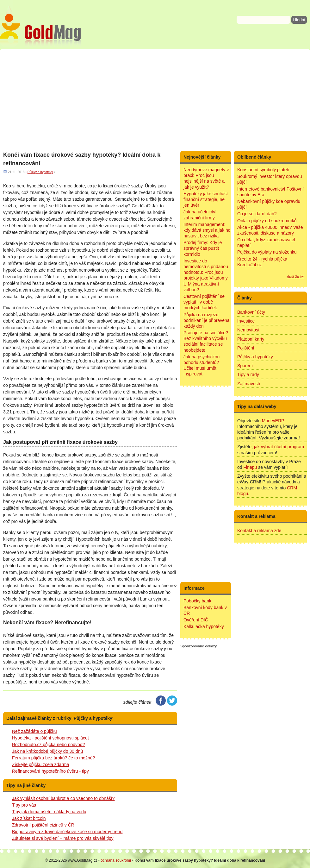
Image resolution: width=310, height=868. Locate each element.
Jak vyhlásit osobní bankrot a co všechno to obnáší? (63, 798)
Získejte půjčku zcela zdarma (41, 764)
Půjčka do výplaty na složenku (267, 252)
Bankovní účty (251, 312)
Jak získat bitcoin (29, 818)
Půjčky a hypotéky (40, 172)
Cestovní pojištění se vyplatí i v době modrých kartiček (204, 302)
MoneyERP (273, 421)
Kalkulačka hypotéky (204, 626)
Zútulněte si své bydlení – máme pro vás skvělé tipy (63, 838)
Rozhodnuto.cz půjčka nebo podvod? (48, 745)
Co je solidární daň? (257, 214)
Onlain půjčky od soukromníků (267, 221)
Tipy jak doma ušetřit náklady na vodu (49, 812)
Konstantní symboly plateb (263, 170)
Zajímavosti (249, 384)
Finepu (250, 467)
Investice (246, 321)
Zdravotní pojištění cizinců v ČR (43, 825)
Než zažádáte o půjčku (34, 731)
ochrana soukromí (116, 860)
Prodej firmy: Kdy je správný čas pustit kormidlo (203, 248)
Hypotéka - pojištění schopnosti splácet (50, 738)
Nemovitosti (249, 330)
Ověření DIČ (196, 620)
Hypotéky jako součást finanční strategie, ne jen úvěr (206, 199)
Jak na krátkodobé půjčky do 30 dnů (47, 751)
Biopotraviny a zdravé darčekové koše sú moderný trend (67, 832)
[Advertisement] (155, 100)
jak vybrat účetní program (279, 447)
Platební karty (251, 339)
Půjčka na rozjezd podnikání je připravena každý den (207, 320)
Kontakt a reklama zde (259, 531)
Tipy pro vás (24, 805)
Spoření (245, 366)
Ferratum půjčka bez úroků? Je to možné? (53, 758)
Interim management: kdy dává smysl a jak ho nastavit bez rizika (207, 230)
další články (295, 277)
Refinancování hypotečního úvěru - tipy (50, 771)
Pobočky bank (197, 601)
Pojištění (246, 348)
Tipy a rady (248, 374)
